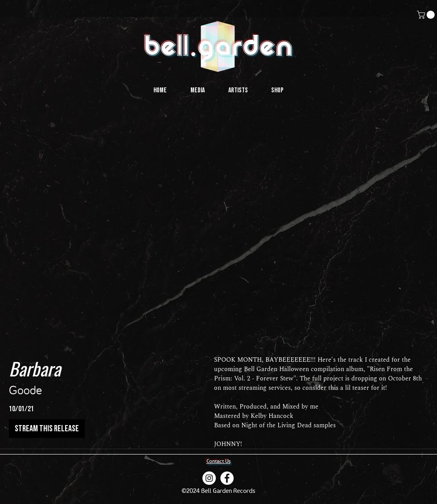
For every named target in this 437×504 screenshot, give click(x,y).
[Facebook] (227, 478)
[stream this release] (47, 429)
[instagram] (209, 478)
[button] (427, 15)
